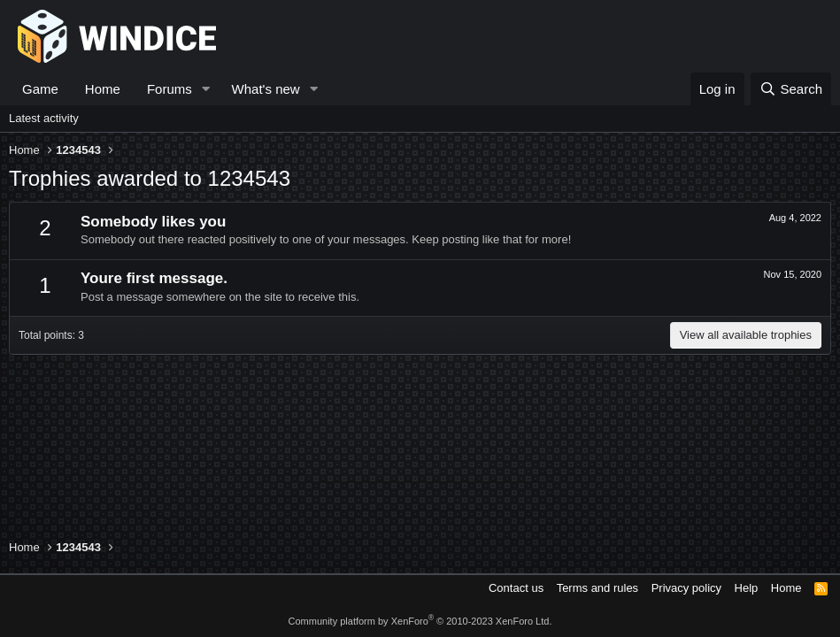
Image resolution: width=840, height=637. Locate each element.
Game (40, 89)
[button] (206, 89)
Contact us (516, 588)
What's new (266, 89)
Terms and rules (597, 588)
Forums (170, 89)
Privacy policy (686, 588)
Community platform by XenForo (420, 621)
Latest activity (44, 118)
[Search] (791, 89)
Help (747, 588)
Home (103, 89)
